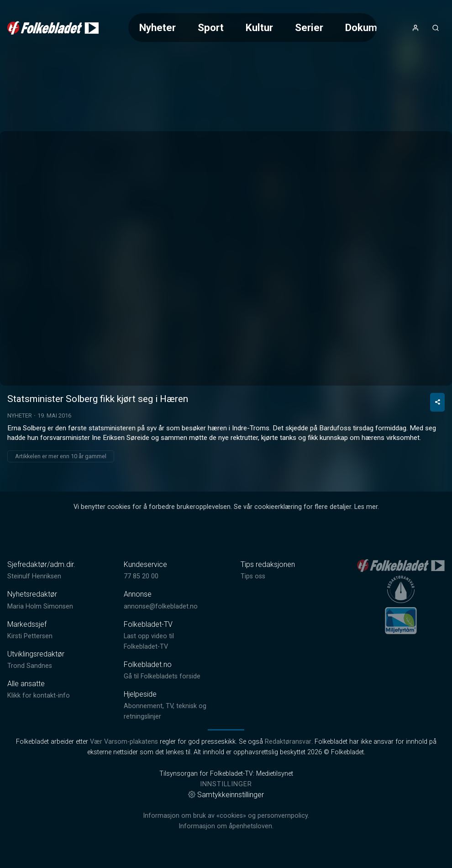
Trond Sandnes (30, 666)
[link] (53, 28)
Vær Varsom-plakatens (124, 742)
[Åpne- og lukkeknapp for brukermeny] (415, 28)
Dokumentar (373, 27)
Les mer (366, 507)
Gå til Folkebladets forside (162, 676)
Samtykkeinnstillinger (226, 795)
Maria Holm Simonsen (40, 606)
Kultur (259, 27)
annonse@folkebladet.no (161, 606)
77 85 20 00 (141, 576)
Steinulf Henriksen (34, 576)
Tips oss (253, 576)
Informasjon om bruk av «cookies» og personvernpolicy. (226, 816)
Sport (211, 27)
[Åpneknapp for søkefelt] (436, 28)
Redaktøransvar (288, 742)
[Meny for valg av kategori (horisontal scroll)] (253, 28)
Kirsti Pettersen (30, 636)
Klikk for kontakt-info (39, 696)
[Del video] (437, 402)
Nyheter (158, 27)
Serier (309, 27)
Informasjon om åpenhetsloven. (226, 826)
